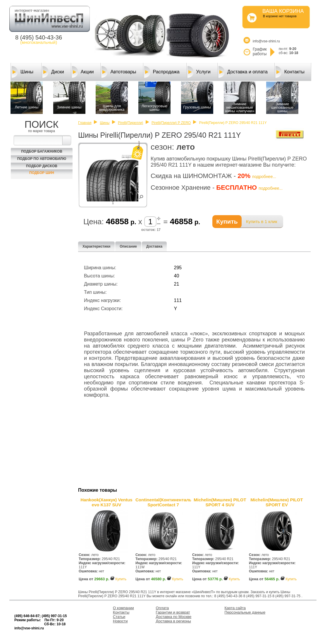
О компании (123, 608)
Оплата (162, 608)
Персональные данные (245, 612)
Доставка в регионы (173, 621)
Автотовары (119, 72)
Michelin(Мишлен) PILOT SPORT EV (277, 502)
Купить (121, 579)
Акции (83, 72)
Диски (53, 72)
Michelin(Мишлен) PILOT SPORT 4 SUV (220, 502)
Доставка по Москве (174, 617)
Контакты (290, 72)
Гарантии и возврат (173, 612)
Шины (23, 72)
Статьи (119, 617)
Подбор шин (42, 173)
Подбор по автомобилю (42, 159)
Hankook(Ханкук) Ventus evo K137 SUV (106, 502)
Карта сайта (235, 608)
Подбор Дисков (42, 166)
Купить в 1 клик (262, 221)
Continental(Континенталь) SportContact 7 (163, 502)
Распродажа (162, 72)
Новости (120, 621)
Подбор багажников (42, 151)
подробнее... (264, 177)
